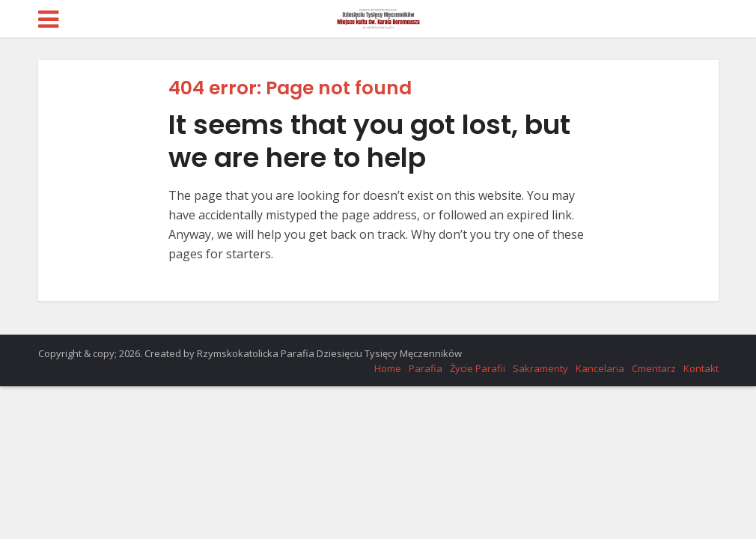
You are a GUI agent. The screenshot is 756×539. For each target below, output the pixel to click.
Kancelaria (600, 368)
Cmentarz (654, 368)
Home (388, 368)
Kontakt (701, 368)
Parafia (426, 368)
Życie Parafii (478, 368)
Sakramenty (540, 368)
